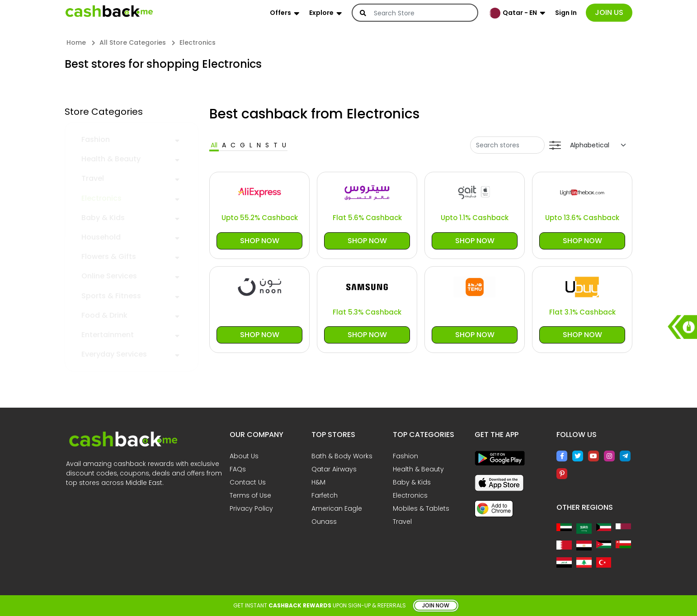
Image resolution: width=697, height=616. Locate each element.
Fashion (96, 139)
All (214, 145)
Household (101, 237)
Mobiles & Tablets (421, 508)
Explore (321, 13)
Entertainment (108, 335)
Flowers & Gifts (109, 256)
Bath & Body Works (342, 456)
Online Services (109, 276)
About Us (244, 456)
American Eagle (337, 508)
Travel (93, 178)
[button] (177, 139)
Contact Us (248, 482)
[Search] (421, 13)
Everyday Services (114, 354)
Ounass (324, 522)
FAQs (238, 469)
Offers (280, 13)
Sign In (566, 13)
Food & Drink (104, 315)
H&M (318, 482)
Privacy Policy (251, 508)
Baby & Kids (103, 218)
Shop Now (260, 241)
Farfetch (325, 495)
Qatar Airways (334, 469)
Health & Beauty (111, 159)
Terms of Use (250, 495)
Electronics (101, 198)
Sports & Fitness (111, 296)
